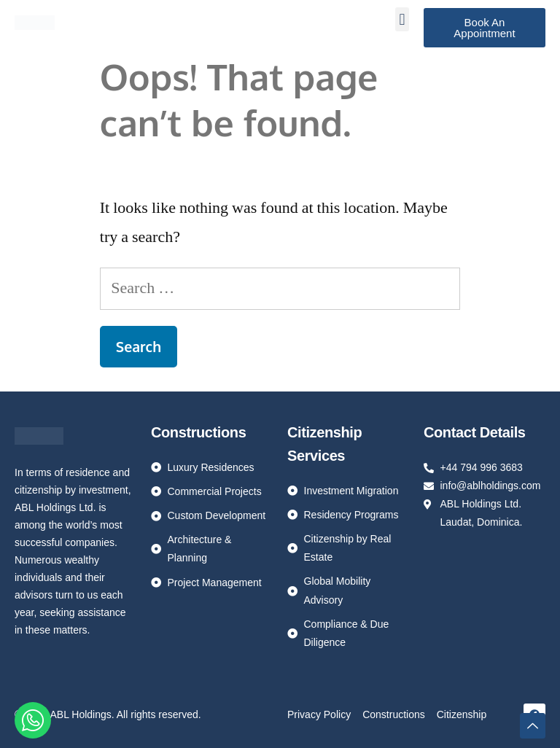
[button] (402, 19)
